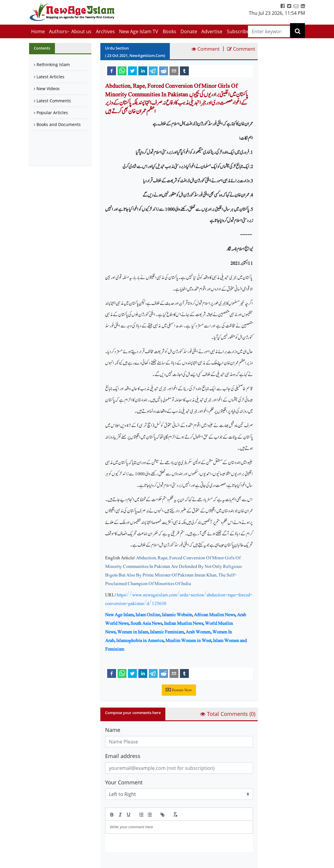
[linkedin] (143, 71)
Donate (189, 31)
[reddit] (164, 71)
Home (38, 31)
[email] (174, 71)
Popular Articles (52, 113)
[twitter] (132, 71)
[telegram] (153, 71)
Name (113, 730)
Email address (123, 756)
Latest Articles (50, 77)
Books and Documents (59, 124)
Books (170, 31)
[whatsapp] (122, 71)
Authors (58, 31)
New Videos (48, 89)
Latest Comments (54, 101)
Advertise (212, 31)
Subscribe (238, 31)
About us (81, 31)
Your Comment (124, 782)
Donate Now (179, 690)
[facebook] (112, 71)
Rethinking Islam (53, 64)
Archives (105, 31)
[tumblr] (184, 71)
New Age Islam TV (139, 31)
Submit (120, 862)
